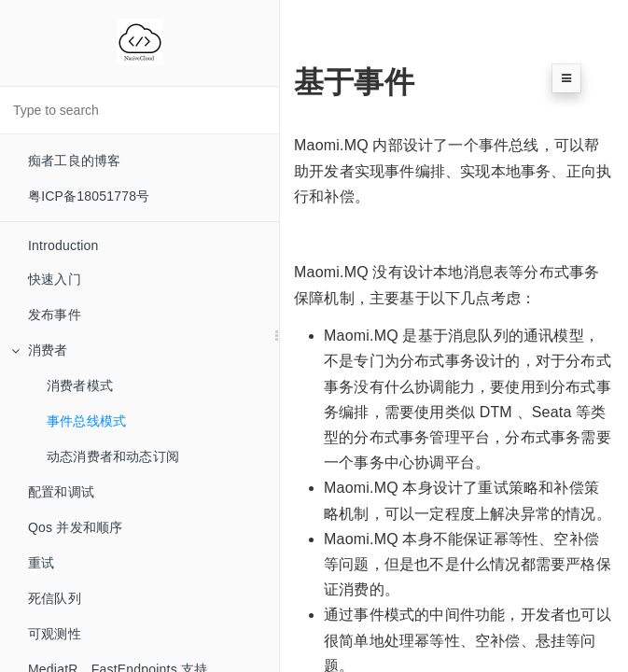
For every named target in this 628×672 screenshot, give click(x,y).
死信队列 (55, 598)
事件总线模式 (86, 421)
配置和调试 (61, 492)
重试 (41, 563)
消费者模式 (80, 385)
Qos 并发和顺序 (75, 527)
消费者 (40, 350)
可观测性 (55, 634)
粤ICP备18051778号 (89, 196)
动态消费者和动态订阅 (113, 456)
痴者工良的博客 (74, 161)
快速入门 (55, 279)
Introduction (63, 245)
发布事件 (55, 315)
